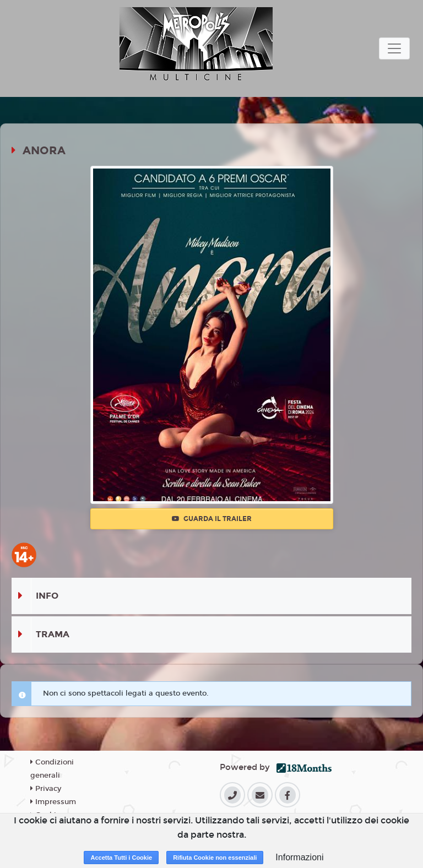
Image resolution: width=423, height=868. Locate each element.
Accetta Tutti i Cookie (121, 858)
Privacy (46, 789)
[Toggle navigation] (394, 48)
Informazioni (299, 857)
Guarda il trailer (212, 519)
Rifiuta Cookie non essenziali (215, 858)
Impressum (53, 802)
